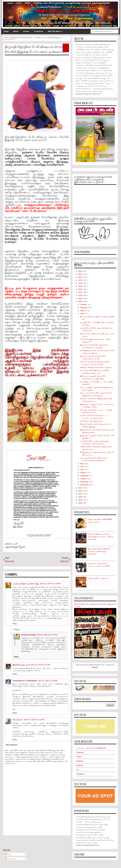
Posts (8, 854)
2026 (81, 503)
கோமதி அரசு (18, 720)
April (82, 314)
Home (6, 31)
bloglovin (80, 765)
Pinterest (80, 761)
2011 (81, 274)
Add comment (11, 745)
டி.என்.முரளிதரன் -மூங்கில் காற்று (26, 584)
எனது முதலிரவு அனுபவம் (98, 578)
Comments (39, 31)
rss (78, 770)
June (82, 467)
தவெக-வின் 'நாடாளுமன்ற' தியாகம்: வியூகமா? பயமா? (95, 605)
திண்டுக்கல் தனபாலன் (21, 665)
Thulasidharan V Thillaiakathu (25, 681)
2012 (81, 277)
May (82, 464)
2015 (81, 286)
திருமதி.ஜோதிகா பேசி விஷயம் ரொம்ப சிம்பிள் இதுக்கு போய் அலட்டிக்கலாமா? (36, 49)
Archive (26, 31)
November (85, 482)
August (83, 473)
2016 (81, 289)
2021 (81, 488)
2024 (81, 497)
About (16, 31)
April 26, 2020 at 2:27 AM (40, 665)
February (84, 308)
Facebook (80, 752)
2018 (81, 295)
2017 (81, 292)
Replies (17, 629)
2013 (81, 280)
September (85, 476)
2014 (81, 283)
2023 (81, 494)
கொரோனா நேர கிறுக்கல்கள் (91, 421)
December (85, 485)
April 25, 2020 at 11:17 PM (47, 635)
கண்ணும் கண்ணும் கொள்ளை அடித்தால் (96, 367)
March (83, 311)
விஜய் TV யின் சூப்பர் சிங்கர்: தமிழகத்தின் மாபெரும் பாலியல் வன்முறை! (100, 537)
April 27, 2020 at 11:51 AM (34, 720)
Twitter (79, 757)
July (82, 470)
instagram (80, 774)
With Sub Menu (54, 31)
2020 (81, 301)
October (84, 479)
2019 (81, 298)
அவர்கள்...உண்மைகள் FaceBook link (91, 748)
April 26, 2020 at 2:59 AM (48, 681)
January (84, 304)
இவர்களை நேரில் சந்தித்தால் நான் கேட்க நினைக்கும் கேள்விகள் (99, 551)
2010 (81, 271)
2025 (81, 500)
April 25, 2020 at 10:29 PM (50, 584)
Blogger (95, 667)
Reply (15, 624)
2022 (81, 491)
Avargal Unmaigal (29, 635)
